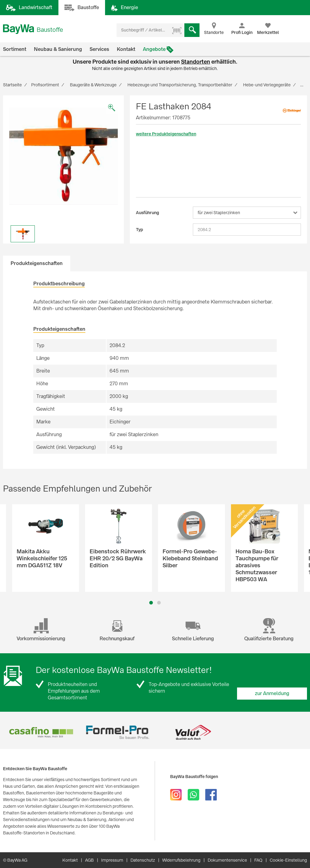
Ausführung (147, 213)
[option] (63, 156)
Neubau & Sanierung (58, 49)
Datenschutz (143, 860)
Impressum (112, 860)
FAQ (258, 860)
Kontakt (126, 49)
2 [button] (159, 603)
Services (99, 49)
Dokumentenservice (227, 860)
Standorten (196, 62)
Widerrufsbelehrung (181, 860)
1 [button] (151, 603)
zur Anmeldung (272, 693)
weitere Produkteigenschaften (166, 134)
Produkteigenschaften (37, 263)
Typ (140, 230)
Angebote (154, 49)
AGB (89, 860)
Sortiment (15, 49)
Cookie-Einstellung (288, 860)
